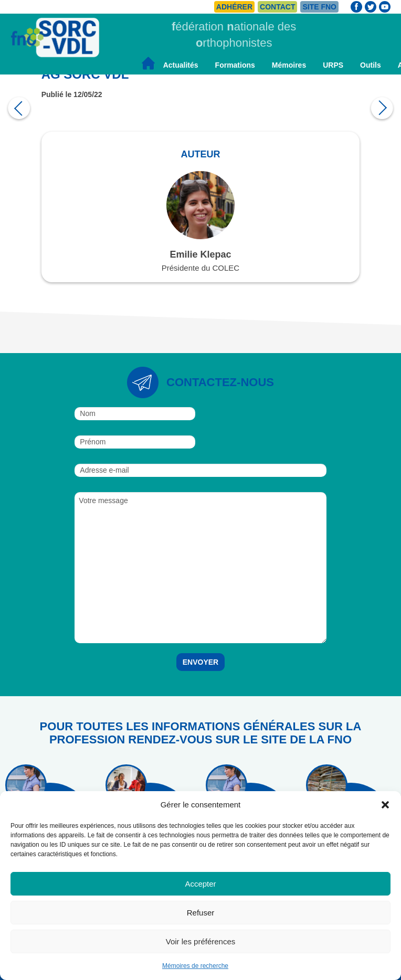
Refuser (201, 913)
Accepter (200, 884)
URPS (333, 65)
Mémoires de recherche (195, 966)
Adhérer (234, 7)
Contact (277, 7)
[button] (385, 805)
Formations (235, 65)
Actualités (181, 65)
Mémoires (289, 65)
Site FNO (319, 7)
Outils (371, 65)
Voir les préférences (201, 941)
